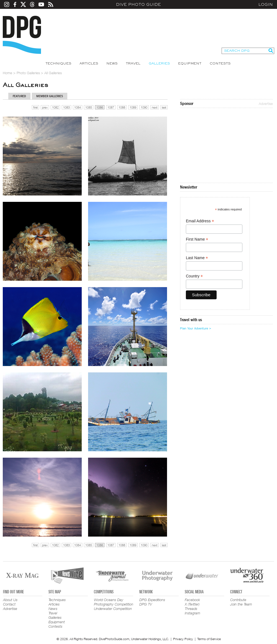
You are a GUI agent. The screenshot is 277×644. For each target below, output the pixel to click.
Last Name (197, 258)
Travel (133, 63)
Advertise (266, 104)
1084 (78, 107)
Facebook (192, 600)
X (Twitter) (192, 604)
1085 (89, 107)
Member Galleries (50, 96)
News (112, 63)
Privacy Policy (183, 639)
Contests (220, 63)
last (164, 107)
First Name (197, 239)
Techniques (58, 63)
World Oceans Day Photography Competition (114, 602)
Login (266, 4)
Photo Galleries (28, 73)
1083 (66, 107)
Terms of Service (209, 639)
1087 (111, 107)
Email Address (200, 221)
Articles (89, 63)
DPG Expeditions (152, 600)
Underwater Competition (113, 609)
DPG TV (146, 604)
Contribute (238, 600)
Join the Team (241, 604)
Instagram (193, 613)
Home (7, 73)
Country (194, 276)
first (35, 107)
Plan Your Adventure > (196, 328)
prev (45, 107)
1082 (55, 107)
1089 (133, 107)
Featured (19, 96)
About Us (10, 600)
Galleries (159, 63)
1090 (144, 107)
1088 (122, 107)
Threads (191, 609)
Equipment (190, 63)
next (155, 107)
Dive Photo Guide (138, 4)
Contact (9, 604)
